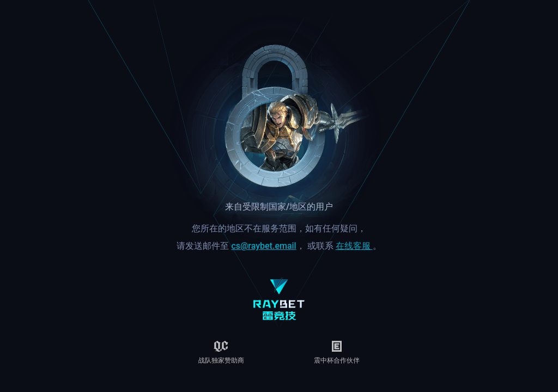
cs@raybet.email (263, 246)
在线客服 (354, 246)
